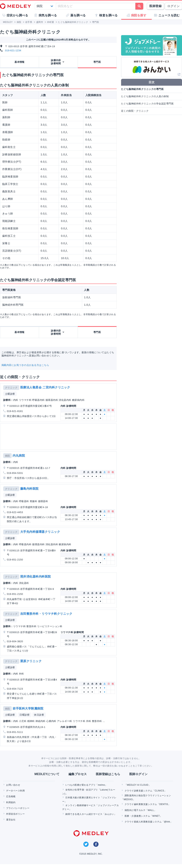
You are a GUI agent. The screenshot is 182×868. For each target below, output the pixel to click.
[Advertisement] (43, 437)
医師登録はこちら (108, 774)
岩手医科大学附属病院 (28, 708)
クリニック (11, 388)
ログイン (173, 6)
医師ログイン (138, 774)
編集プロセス (78, 774)
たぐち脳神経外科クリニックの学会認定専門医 (147, 104)
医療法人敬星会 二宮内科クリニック (45, 387)
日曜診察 (25, 715)
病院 (8, 456)
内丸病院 (19, 456)
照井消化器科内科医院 (36, 577)
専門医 (97, 62)
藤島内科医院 (29, 489)
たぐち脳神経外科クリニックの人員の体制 (145, 96)
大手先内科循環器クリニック (40, 532)
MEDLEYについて (47, 774)
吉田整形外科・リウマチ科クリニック (46, 614)
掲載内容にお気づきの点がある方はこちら (25, 365)
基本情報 (19, 62)
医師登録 (155, 6)
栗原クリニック (31, 661)
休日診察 (39, 715)
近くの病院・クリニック (135, 111)
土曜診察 (10, 394)
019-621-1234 (13, 50)
